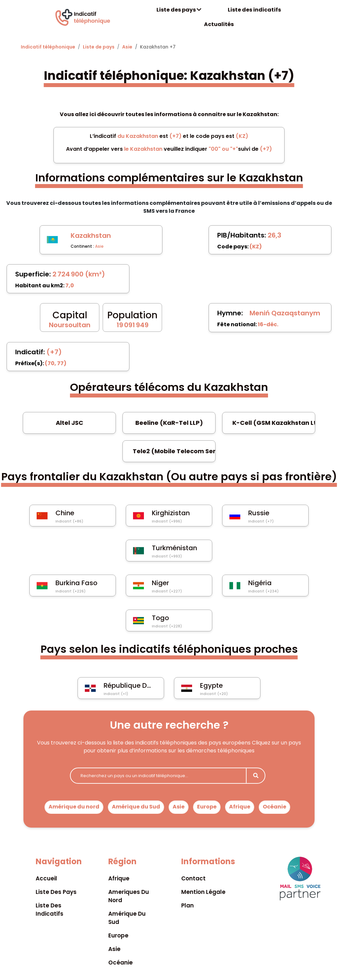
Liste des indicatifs (254, 10)
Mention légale (203, 892)
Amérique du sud (127, 918)
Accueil (46, 878)
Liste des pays (179, 10)
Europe (207, 807)
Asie (127, 47)
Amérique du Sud (136, 807)
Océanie (274, 807)
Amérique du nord (74, 807)
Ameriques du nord (129, 896)
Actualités (219, 24)
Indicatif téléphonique (48, 47)
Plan (187, 905)
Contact (193, 878)
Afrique (240, 807)
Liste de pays (99, 47)
